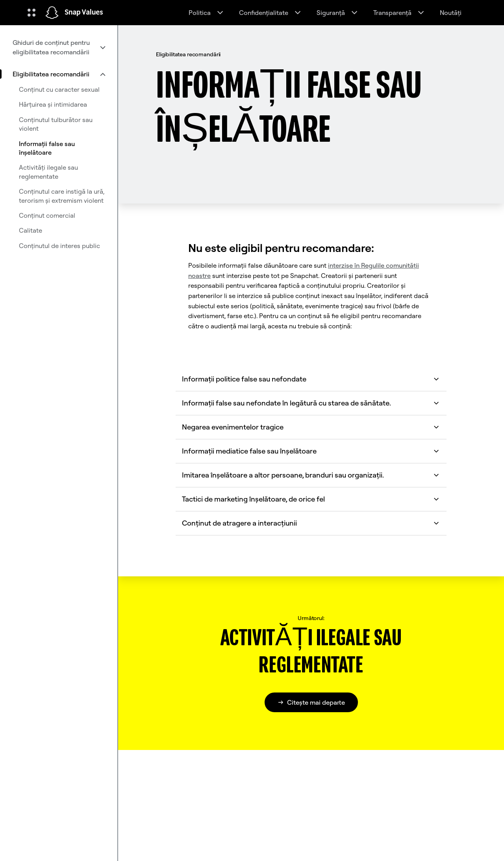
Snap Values (84, 13)
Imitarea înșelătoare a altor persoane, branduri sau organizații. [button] (311, 475)
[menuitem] (59, 47)
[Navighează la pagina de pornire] (52, 13)
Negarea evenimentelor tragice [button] (311, 427)
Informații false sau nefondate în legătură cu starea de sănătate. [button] (311, 403)
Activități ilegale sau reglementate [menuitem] (48, 172)
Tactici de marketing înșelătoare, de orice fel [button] (311, 499)
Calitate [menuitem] (31, 230)
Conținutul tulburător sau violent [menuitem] (56, 124)
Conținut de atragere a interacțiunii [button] (311, 523)
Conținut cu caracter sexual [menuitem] (59, 89)
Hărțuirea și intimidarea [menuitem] (53, 104)
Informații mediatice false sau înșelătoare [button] (311, 451)
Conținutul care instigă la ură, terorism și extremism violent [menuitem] (62, 196)
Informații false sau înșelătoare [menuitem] (47, 148)
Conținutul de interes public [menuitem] (59, 246)
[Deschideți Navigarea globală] (31, 13)
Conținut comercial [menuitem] (47, 215)
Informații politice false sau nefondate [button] (311, 379)
